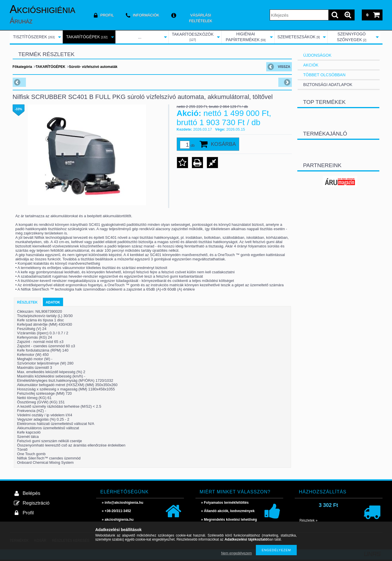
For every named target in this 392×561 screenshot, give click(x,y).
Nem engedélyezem (236, 553)
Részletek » (309, 520)
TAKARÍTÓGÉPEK (87, 37)
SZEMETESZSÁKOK (299, 37)
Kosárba (223, 144)
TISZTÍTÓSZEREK (34, 37)
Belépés (32, 493)
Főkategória (22, 67)
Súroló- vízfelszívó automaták (93, 67)
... (140, 37)
